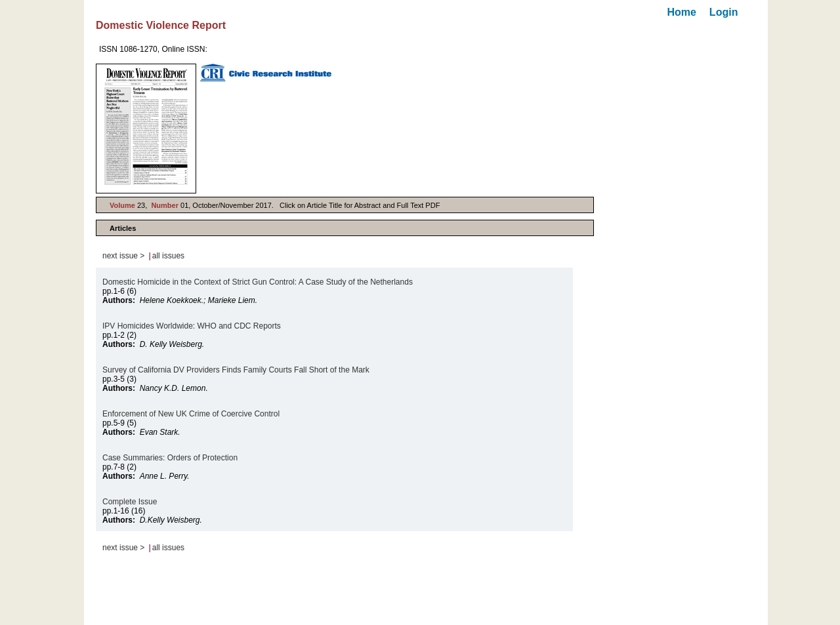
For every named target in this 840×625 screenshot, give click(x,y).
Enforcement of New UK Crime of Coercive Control (191, 414)
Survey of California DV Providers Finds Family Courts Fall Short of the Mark (236, 370)
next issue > (123, 256)
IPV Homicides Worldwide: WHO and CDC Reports (192, 326)
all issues (168, 256)
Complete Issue (130, 502)
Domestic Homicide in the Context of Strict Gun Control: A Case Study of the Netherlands (258, 282)
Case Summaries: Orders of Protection (170, 458)
